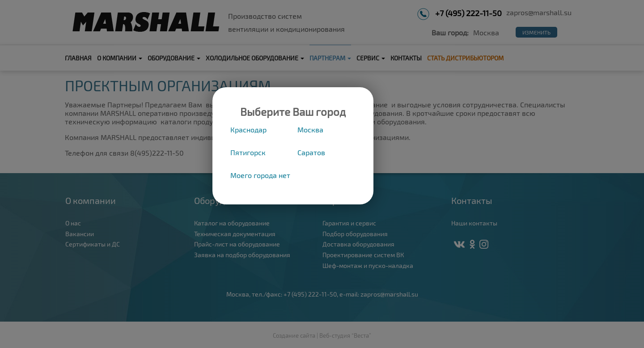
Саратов (311, 152)
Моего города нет (260, 175)
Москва (310, 129)
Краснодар (248, 129)
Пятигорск (248, 152)
